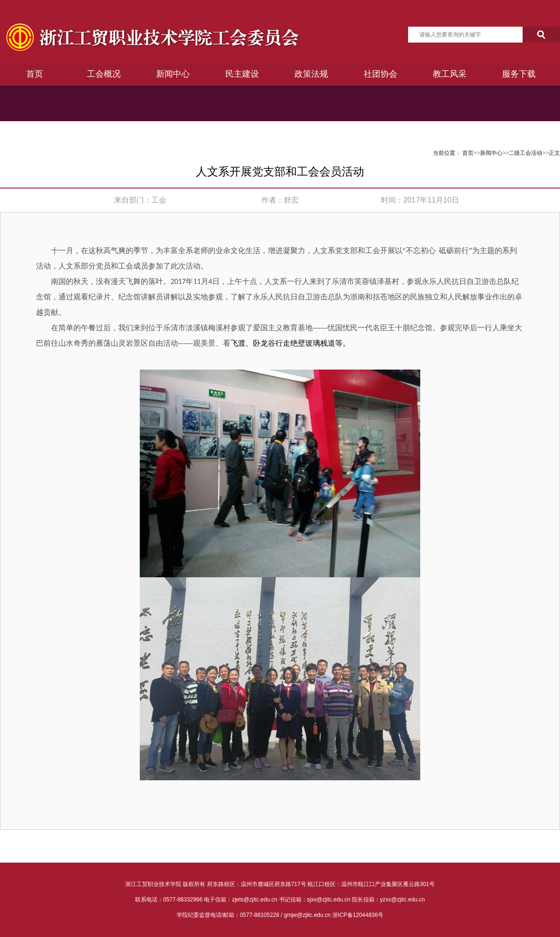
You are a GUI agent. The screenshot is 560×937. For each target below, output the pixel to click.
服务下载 (519, 74)
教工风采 (450, 74)
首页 (35, 74)
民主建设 (242, 74)
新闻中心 (173, 74)
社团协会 (381, 74)
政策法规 (311, 74)
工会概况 (104, 74)
